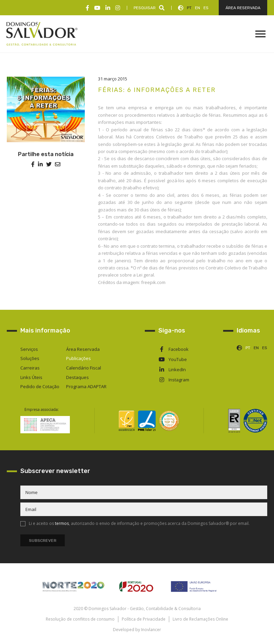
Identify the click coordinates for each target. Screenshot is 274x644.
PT (189, 8)
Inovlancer (151, 630)
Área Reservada (83, 349)
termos (62, 523)
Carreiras (30, 368)
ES (206, 8)
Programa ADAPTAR (86, 386)
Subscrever (43, 541)
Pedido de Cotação (40, 386)
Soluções (30, 358)
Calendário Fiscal (84, 368)
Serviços (29, 349)
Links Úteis (31, 377)
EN (198, 8)
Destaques (77, 377)
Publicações (79, 358)
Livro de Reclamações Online (200, 619)
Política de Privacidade (144, 619)
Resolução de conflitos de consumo (80, 619)
